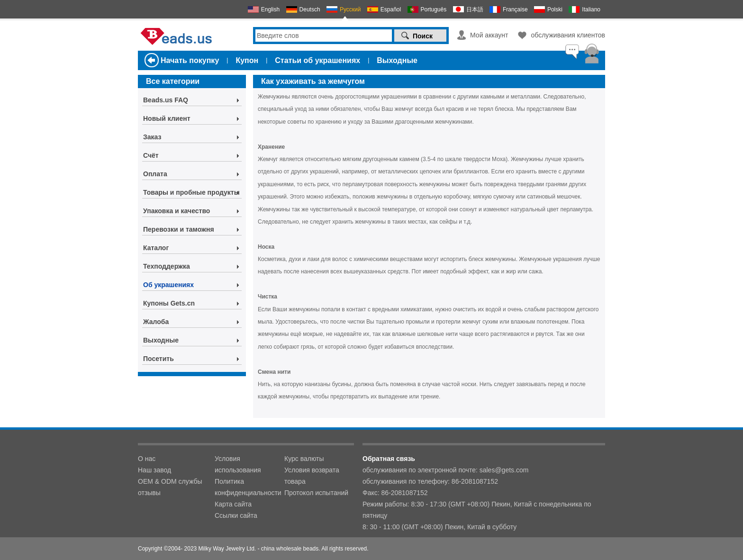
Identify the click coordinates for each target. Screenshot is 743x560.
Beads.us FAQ (166, 100)
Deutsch (310, 9)
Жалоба (156, 322)
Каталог (156, 248)
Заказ (152, 137)
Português (434, 9)
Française (515, 9)
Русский (350, 9)
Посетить (159, 359)
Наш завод (154, 470)
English (270, 9)
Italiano (591, 9)
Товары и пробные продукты (191, 192)
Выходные (397, 60)
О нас (147, 459)
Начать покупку (190, 60)
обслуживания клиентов (568, 35)
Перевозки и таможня (179, 229)
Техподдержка (167, 266)
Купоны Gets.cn (169, 303)
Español (391, 9)
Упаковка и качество (177, 211)
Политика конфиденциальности (248, 487)
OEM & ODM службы (170, 481)
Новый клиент (167, 118)
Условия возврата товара (312, 476)
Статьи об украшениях (317, 60)
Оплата (155, 174)
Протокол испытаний (316, 493)
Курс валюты (304, 459)
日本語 (475, 9)
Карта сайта (233, 504)
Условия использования (238, 464)
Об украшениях (168, 285)
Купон (247, 60)
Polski (555, 9)
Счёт (151, 155)
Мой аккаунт (489, 35)
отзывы (149, 493)
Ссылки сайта (236, 515)
